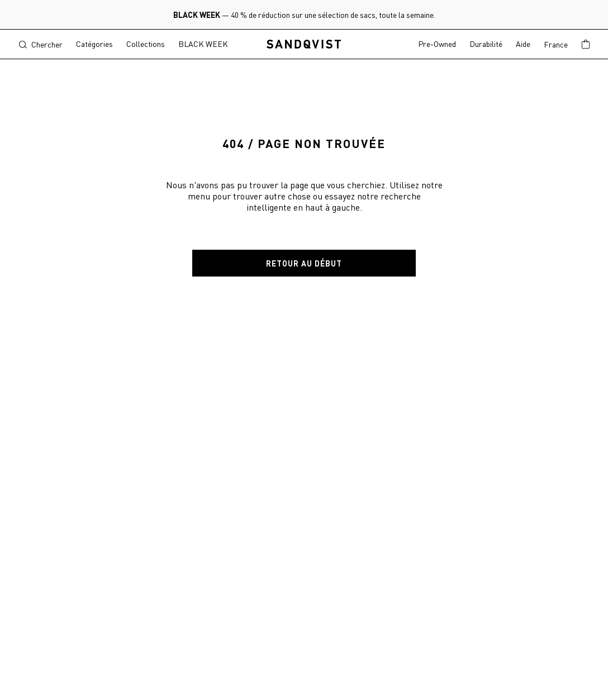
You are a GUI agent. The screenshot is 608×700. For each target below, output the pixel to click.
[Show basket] (586, 44)
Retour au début (304, 263)
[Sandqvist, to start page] (304, 44)
